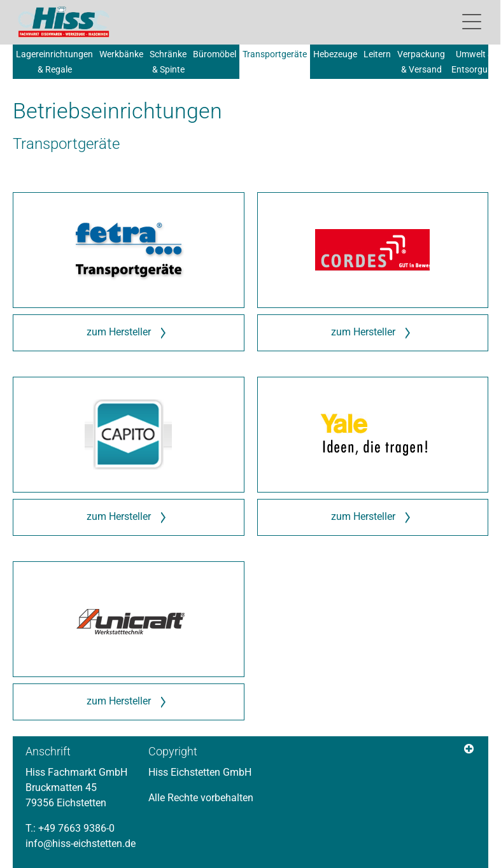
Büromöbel (215, 54)
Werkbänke (121, 54)
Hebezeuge (335, 54)
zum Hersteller (128, 333)
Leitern (377, 54)
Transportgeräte (275, 54)
